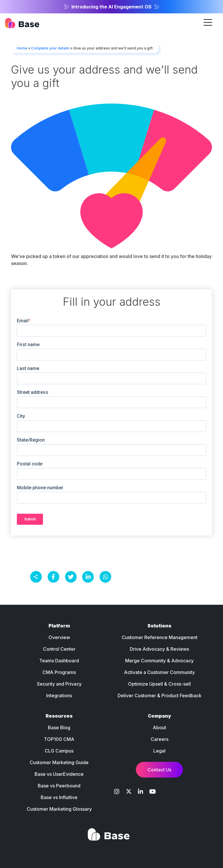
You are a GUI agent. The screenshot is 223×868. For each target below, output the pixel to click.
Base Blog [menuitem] (59, 728)
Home (22, 48)
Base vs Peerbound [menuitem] (59, 786)
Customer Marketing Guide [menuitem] (59, 762)
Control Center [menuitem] (59, 649)
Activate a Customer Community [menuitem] (159, 672)
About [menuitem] (159, 728)
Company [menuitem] (159, 716)
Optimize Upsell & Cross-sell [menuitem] (159, 684)
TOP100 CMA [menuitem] (59, 739)
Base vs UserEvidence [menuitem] (59, 774)
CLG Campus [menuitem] (59, 751)
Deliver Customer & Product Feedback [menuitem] (160, 696)
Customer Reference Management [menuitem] (160, 637)
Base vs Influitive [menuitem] (59, 797)
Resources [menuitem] (59, 716)
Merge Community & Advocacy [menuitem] (159, 661)
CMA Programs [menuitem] (59, 672)
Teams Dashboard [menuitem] (59, 661)
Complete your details (50, 48)
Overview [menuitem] (59, 637)
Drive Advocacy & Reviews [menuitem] (159, 649)
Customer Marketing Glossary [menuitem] (59, 809)
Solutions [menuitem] (159, 626)
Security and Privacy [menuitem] (59, 684)
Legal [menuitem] (159, 751)
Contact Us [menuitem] (159, 770)
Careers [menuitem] (160, 739)
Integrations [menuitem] (59, 696)
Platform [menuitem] (59, 626)
